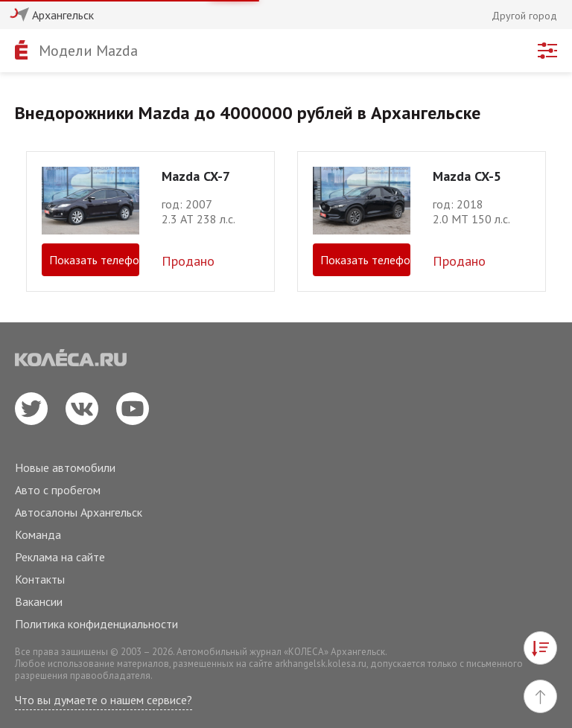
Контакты (40, 579)
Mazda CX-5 (467, 176)
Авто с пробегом (58, 490)
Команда (38, 534)
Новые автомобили (65, 467)
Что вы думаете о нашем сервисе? (104, 700)
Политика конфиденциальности (96, 624)
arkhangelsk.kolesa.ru (321, 664)
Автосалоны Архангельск (79, 512)
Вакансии (39, 601)
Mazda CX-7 (196, 176)
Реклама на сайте (60, 557)
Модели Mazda (88, 51)
